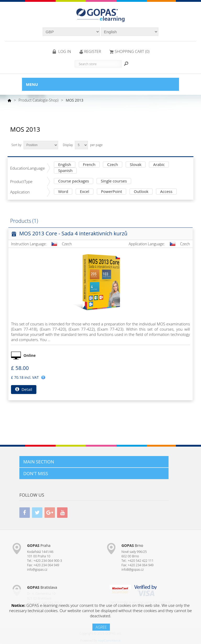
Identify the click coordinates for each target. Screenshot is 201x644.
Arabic (159, 165)
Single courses (114, 181)
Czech (112, 165)
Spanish (65, 171)
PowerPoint (112, 192)
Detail (24, 389)
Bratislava (42, 587)
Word (63, 192)
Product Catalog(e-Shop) (39, 100)
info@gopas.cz (37, 570)
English (65, 165)
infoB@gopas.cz (133, 570)
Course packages (74, 181)
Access (166, 192)
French (89, 165)
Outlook (141, 192)
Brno (132, 545)
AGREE (101, 627)
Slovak (136, 165)
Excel (85, 192)
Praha (39, 545)
